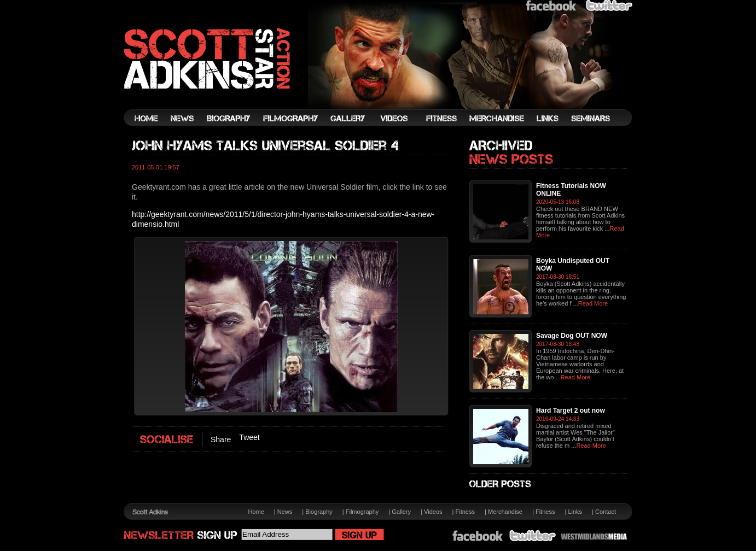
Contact (606, 512)
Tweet (249, 437)
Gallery (401, 512)
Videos (433, 512)
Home (256, 512)
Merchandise (505, 512)
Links (575, 512)
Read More (593, 303)
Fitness (465, 512)
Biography (319, 512)
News (285, 512)
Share (221, 439)
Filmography (362, 512)
